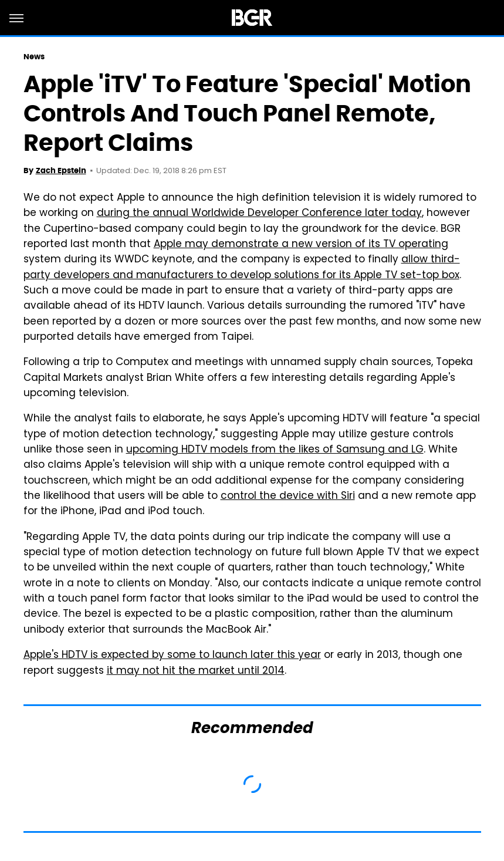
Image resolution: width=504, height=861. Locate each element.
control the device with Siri (288, 497)
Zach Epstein (61, 170)
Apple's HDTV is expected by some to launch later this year (172, 656)
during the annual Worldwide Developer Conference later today (259, 214)
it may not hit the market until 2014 (196, 671)
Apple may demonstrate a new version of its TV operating (301, 245)
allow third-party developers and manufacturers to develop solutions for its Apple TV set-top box (242, 268)
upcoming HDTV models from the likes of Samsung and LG (275, 450)
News (34, 57)
